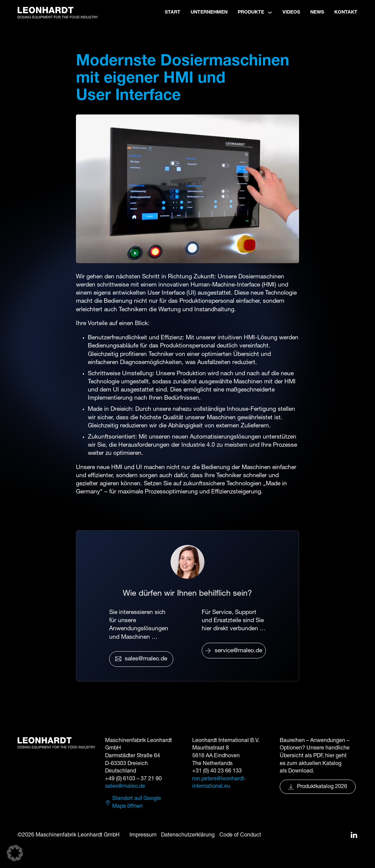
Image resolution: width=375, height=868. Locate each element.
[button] (15, 853)
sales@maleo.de (141, 659)
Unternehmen (209, 12)
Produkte (251, 12)
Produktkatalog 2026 (318, 787)
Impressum (143, 835)
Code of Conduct (240, 835)
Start (173, 12)
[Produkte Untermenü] (270, 13)
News (317, 12)
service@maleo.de (234, 651)
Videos (291, 12)
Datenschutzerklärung (188, 835)
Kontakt (346, 12)
